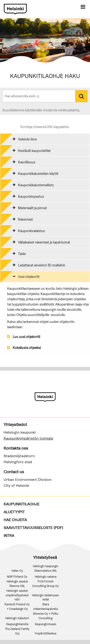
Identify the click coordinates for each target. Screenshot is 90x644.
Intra (9, 536)
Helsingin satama (46, 577)
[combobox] (39, 96)
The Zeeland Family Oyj (17, 631)
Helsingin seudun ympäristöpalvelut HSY (17, 595)
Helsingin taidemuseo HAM (45, 597)
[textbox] (21, 96)
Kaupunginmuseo (46, 624)
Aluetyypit (14, 512)
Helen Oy (17, 571)
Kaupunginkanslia (17, 624)
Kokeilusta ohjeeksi (24, 348)
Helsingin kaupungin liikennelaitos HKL (46, 568)
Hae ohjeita (15, 520)
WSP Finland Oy (17, 577)
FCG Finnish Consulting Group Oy (45, 584)
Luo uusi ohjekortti (24, 337)
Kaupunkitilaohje (21, 504)
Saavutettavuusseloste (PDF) (33, 528)
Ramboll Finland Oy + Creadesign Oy (17, 607)
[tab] (45, 139)
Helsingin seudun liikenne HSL (17, 584)
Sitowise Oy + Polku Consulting (45, 616)
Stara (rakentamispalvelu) (46, 607)
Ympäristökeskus (45, 633)
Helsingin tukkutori (17, 618)
